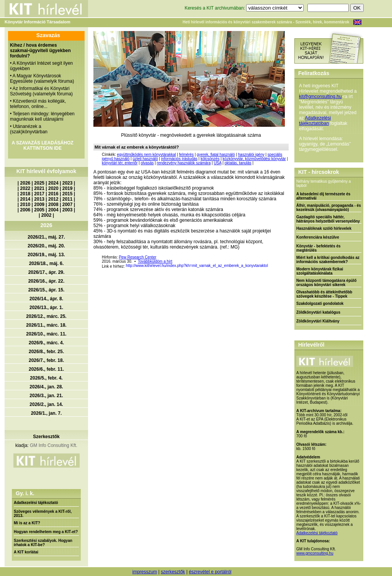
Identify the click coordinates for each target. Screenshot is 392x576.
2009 (39, 205)
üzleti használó (145, 159)
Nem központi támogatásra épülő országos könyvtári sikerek (326, 283)
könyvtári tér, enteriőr (120, 163)
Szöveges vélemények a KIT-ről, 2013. (43, 514)
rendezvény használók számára (184, 163)
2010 (25, 205)
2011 (68, 199)
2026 (25, 183)
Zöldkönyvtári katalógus (318, 312)
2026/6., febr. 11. (46, 369)
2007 (68, 205)
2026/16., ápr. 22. (47, 281)
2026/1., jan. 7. (47, 413)
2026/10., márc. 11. (46, 334)
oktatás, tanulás (238, 163)
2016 (53, 194)
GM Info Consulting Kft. (54, 445)
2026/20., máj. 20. (46, 246)
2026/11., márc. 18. (46, 325)
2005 (39, 210)
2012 (53, 199)
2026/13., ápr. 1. (46, 308)
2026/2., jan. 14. (46, 404)
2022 (25, 188)
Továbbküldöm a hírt (155, 261)
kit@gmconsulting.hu (320, 97)
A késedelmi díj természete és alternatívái (323, 196)
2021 (39, 188)
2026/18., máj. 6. (47, 263)
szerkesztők (173, 572)
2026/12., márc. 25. (46, 316)
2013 (39, 199)
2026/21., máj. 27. (46, 237)
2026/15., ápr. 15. (47, 290)
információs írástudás (179, 159)
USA (217, 163)
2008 (53, 205)
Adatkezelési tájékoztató (36, 503)
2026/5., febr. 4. (46, 378)
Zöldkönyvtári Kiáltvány (318, 321)
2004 (53, 210)
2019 (68, 188)
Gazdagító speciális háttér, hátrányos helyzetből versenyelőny (328, 219)
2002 (47, 215)
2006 (25, 210)
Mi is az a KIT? (27, 523)
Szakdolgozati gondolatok (320, 304)
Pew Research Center (137, 257)
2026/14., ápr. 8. (46, 299)
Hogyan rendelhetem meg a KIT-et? (46, 532)
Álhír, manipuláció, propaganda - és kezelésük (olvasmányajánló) (329, 208)
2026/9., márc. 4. (46, 343)
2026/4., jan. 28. (46, 387)
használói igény (251, 155)
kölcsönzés (210, 159)
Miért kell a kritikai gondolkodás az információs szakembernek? (328, 260)
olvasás (147, 163)
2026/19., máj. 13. (46, 255)
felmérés (186, 155)
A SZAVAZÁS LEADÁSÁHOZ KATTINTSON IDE (42, 146)
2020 (53, 188)
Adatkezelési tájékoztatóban (315, 121)
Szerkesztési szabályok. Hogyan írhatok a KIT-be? (43, 543)
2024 (53, 183)
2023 (68, 183)
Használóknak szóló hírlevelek (324, 228)
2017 (39, 194)
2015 (68, 194)
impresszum (145, 572)
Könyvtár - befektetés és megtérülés (318, 248)
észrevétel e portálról (210, 572)
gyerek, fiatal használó (216, 155)
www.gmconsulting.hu (315, 553)
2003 (68, 210)
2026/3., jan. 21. (46, 396)
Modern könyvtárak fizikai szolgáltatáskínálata (320, 271)
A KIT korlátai (26, 552)
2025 (39, 183)
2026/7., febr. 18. (46, 360)
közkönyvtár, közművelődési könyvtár (254, 159)
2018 (25, 194)
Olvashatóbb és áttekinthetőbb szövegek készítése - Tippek (324, 294)
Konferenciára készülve (318, 237)
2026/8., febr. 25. (46, 352)
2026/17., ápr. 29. (47, 272)
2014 (25, 199)
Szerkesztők (46, 437)
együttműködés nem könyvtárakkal (146, 155)
